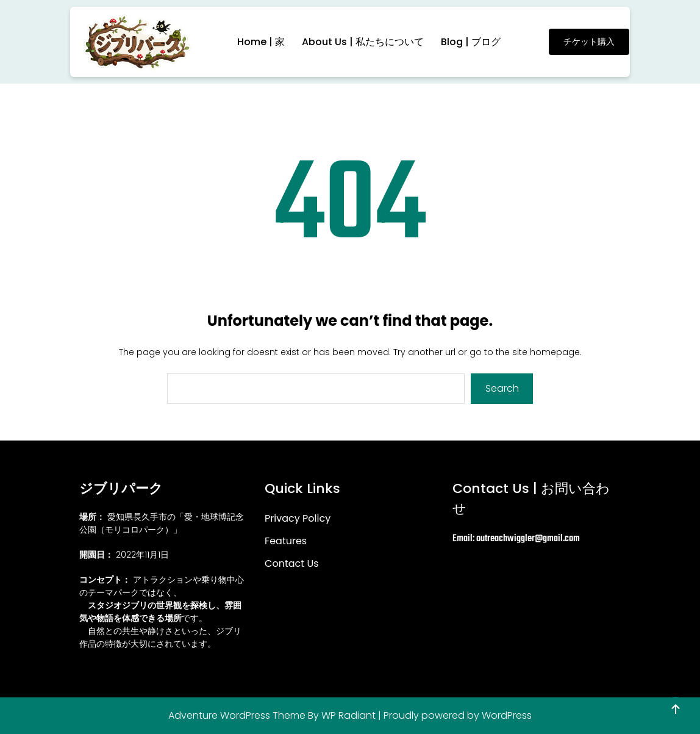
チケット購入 (589, 41)
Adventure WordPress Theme (237, 715)
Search (502, 388)
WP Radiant (348, 715)
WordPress (507, 715)
